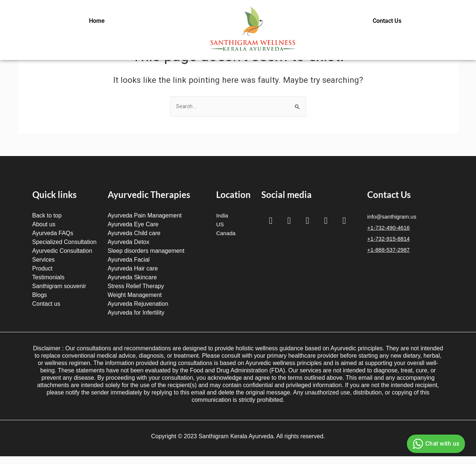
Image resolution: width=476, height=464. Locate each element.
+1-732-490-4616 (389, 228)
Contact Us (387, 21)
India (222, 215)
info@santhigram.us (392, 217)
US (220, 224)
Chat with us (435, 444)
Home (97, 21)
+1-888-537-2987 (389, 250)
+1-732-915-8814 (389, 239)
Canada (226, 233)
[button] (99, 21)
